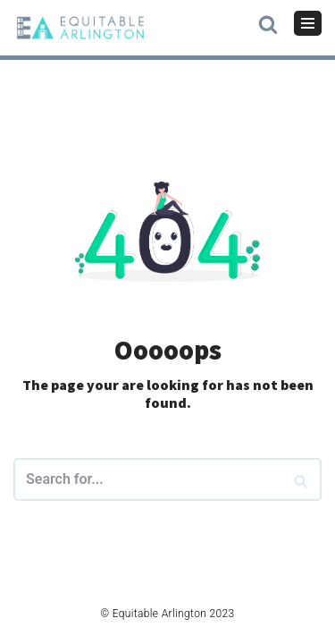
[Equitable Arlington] (80, 28)
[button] (268, 22)
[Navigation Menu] (308, 23)
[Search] (301, 479)
